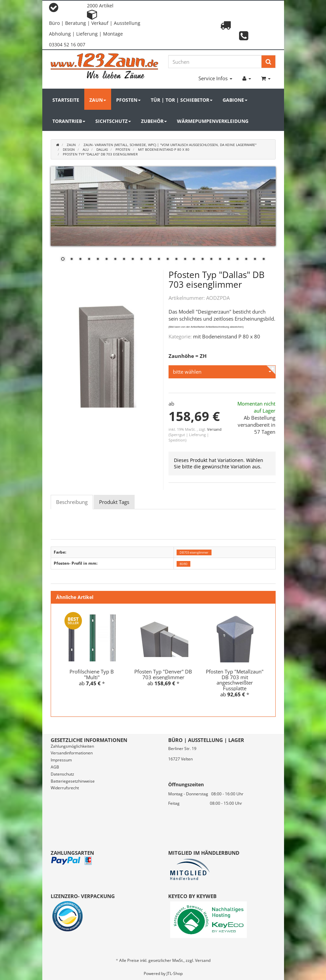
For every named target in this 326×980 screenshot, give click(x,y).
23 (255, 260)
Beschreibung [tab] (72, 502)
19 (220, 260)
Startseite (66, 100)
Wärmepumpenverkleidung (213, 121)
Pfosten (128, 100)
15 (185, 260)
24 (264, 260)
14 (176, 260)
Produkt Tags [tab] (114, 502)
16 (194, 260)
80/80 (183, 564)
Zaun (98, 100)
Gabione (235, 100)
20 (229, 260)
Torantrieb (69, 121)
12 (159, 260)
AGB (55, 767)
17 (202, 260)
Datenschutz (62, 774)
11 (150, 260)
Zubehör (154, 121)
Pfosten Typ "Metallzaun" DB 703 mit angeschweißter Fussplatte (235, 680)
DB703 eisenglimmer (194, 552)
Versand (214, 429)
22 (246, 260)
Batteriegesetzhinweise (73, 781)
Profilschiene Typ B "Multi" (92, 674)
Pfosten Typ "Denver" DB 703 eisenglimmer (163, 674)
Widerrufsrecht (65, 788)
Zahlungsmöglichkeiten (72, 746)
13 (168, 260)
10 (141, 260)
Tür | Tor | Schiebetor (182, 100)
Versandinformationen (72, 753)
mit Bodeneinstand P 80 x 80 (227, 336)
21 (237, 260)
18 (211, 260)
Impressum (61, 760)
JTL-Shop (175, 973)
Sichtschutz (113, 121)
